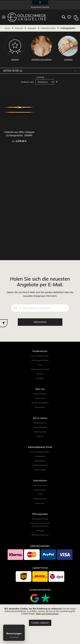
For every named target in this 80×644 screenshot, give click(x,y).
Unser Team (40, 398)
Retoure (40, 374)
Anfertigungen (40, 432)
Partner (40, 436)
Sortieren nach (27, 82)
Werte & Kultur (40, 394)
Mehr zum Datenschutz (47, 614)
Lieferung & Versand (40, 369)
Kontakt (40, 378)
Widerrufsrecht (40, 499)
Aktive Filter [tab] (11, 71)
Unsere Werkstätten (40, 403)
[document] (40, 617)
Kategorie (32, 28)
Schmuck (19, 28)
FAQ (40, 365)
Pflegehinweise (40, 423)
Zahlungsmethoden (40, 360)
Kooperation (40, 407)
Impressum (40, 503)
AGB (40, 494)
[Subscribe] (40, 322)
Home (8, 28)
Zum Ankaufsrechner (40, 452)
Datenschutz (40, 490)
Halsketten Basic (49, 28)
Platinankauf (40, 470)
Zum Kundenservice (40, 356)
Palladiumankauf (40, 465)
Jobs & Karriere (40, 485)
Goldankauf (40, 456)
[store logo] (27, 17)
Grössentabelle (40, 427)
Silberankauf (40, 461)
